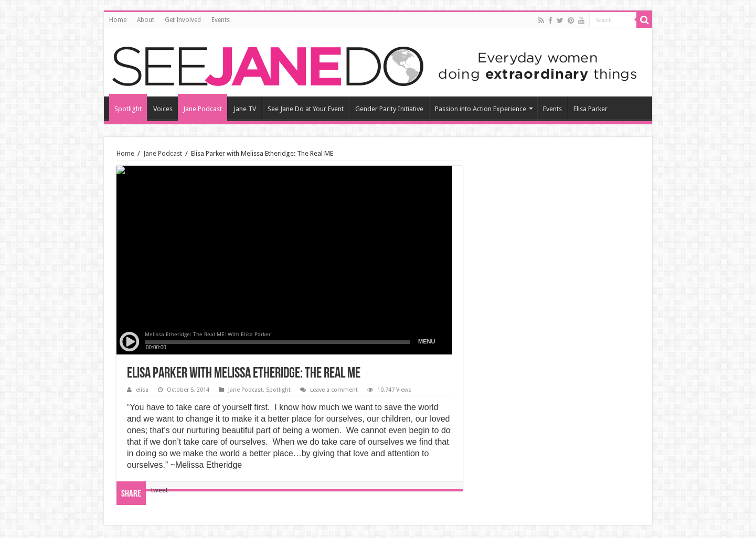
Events (221, 20)
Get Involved (183, 20)
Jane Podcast (203, 109)
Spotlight (128, 109)
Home (118, 20)
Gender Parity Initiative (389, 109)
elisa (142, 390)
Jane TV (245, 109)
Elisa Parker (590, 109)
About (146, 20)
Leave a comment (334, 390)
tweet (159, 490)
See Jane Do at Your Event (306, 109)
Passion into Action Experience (481, 109)
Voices (163, 109)
